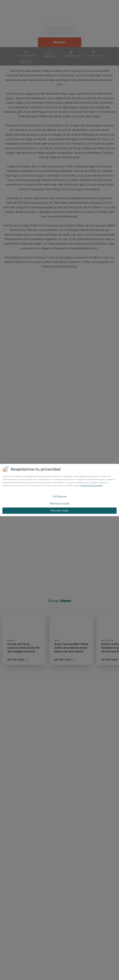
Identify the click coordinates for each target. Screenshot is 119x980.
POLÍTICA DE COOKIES (92, 485)
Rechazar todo (59, 503)
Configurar (59, 496)
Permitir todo (60, 511)
